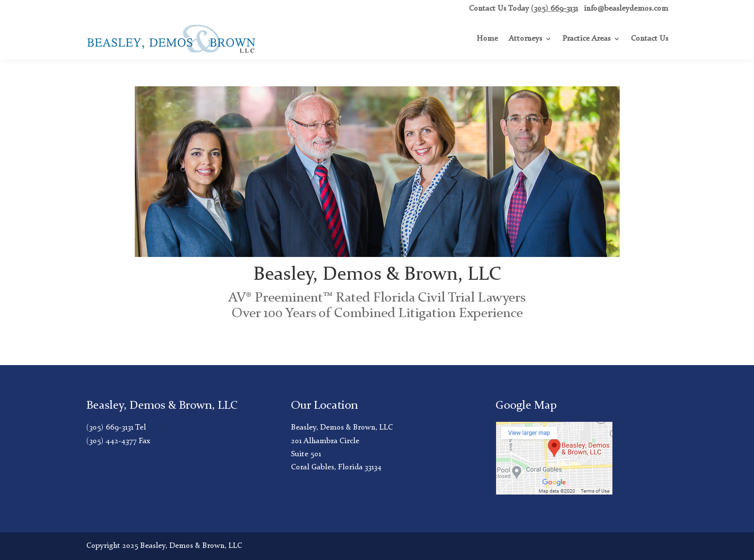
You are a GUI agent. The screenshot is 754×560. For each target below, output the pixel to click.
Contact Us (650, 39)
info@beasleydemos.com (626, 9)
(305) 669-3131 (554, 9)
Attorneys (525, 39)
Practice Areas (586, 39)
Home (487, 39)
